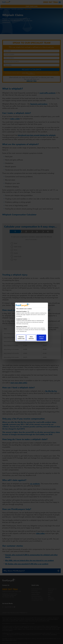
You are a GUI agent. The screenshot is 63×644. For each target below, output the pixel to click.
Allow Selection (31, 338)
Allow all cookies (41, 338)
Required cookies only (21, 338)
